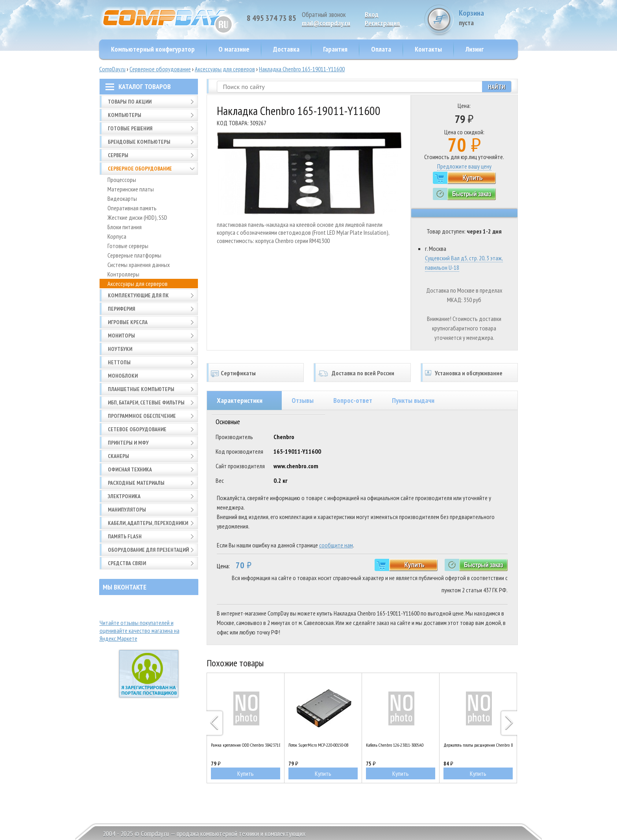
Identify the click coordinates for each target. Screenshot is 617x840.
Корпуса (117, 236)
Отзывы (303, 400)
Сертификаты (238, 373)
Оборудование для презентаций (148, 550)
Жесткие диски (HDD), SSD (137, 217)
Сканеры (118, 456)
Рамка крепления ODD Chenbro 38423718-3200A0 (246, 745)
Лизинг (475, 49)
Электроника (124, 496)
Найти (497, 87)
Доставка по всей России (363, 373)
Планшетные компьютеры (141, 389)
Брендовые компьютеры (139, 142)
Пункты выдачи (413, 400)
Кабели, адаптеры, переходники (148, 523)
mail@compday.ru (326, 23)
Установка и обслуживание (469, 373)
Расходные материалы (136, 483)
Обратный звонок (324, 14)
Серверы (118, 155)
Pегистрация (382, 23)
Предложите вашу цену (464, 166)
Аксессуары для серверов (225, 69)
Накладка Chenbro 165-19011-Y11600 (302, 69)
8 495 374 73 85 (272, 18)
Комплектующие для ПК (138, 295)
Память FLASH (125, 536)
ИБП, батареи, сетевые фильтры (146, 402)
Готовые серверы (128, 246)
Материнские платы (131, 189)
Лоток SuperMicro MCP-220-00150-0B (318, 745)
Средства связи (127, 563)
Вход (372, 14)
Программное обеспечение (142, 416)
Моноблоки (123, 376)
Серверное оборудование (160, 69)
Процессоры (122, 180)
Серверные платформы (134, 255)
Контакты (428, 49)
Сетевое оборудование (137, 429)
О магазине (234, 49)
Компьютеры (125, 115)
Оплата (381, 49)
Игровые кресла (128, 322)
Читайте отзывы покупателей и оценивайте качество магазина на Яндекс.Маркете (139, 630)
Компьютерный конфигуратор (153, 49)
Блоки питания (125, 227)
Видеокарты (122, 198)
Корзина (488, 18)
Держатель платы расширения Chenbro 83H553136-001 (478, 745)
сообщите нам (336, 545)
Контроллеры (123, 274)
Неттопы (119, 362)
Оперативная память (132, 208)
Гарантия (335, 49)
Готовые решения (130, 128)
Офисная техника (130, 469)
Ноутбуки (120, 349)
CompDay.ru (112, 69)
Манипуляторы (127, 510)
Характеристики (240, 400)
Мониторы (121, 336)
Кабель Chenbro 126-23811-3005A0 (395, 745)
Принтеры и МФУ (128, 443)
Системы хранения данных (139, 265)
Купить (246, 773)
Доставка (286, 49)
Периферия (121, 309)
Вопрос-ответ (353, 400)
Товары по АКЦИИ (130, 102)
